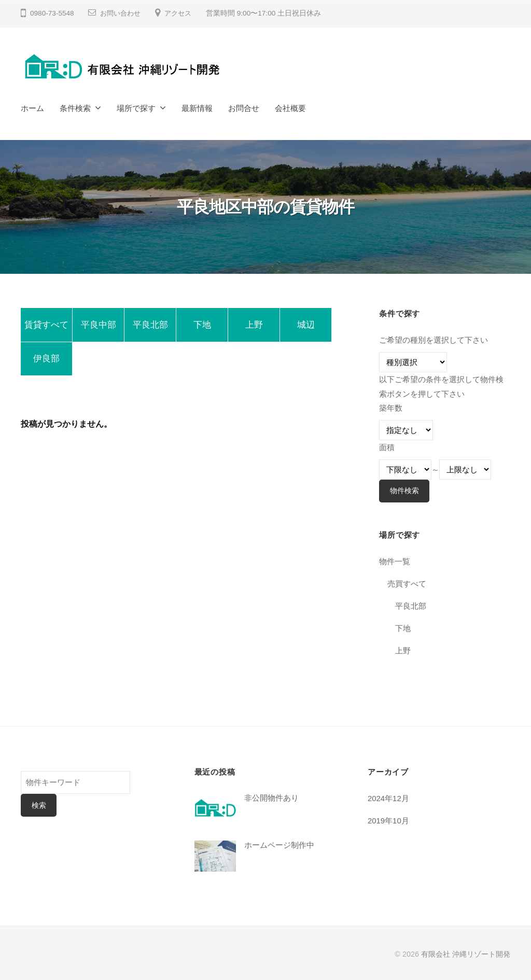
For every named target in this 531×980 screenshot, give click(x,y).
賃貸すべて (46, 326)
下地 (202, 326)
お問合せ (244, 108)
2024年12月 (389, 798)
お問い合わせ (122, 13)
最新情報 (197, 108)
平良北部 (150, 326)
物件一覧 (395, 561)
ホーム (32, 108)
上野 (254, 326)
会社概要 (290, 108)
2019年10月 (389, 820)
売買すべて (407, 584)
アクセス (182, 13)
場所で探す (136, 108)
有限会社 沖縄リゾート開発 (466, 954)
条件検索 (75, 108)
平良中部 (99, 326)
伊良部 (46, 362)
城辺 (306, 326)
